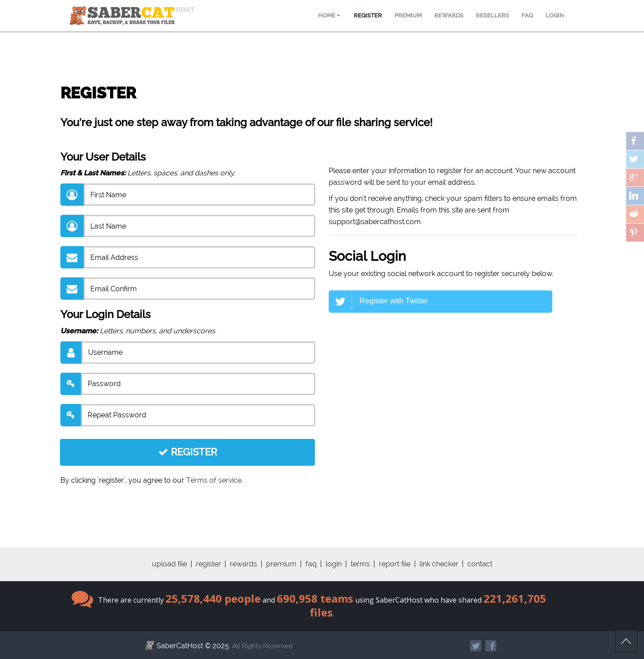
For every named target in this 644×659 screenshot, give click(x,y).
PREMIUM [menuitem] (408, 15)
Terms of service (214, 480)
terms (360, 564)
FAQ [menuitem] (527, 15)
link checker (439, 564)
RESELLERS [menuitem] (492, 15)
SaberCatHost (180, 646)
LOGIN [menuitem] (555, 15)
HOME (329, 15)
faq (311, 564)
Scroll (626, 641)
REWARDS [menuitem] (449, 15)
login (334, 564)
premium (281, 564)
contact (480, 564)
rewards (244, 564)
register (208, 564)
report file (395, 564)
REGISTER (188, 452)
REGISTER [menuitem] (368, 15)
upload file (169, 564)
